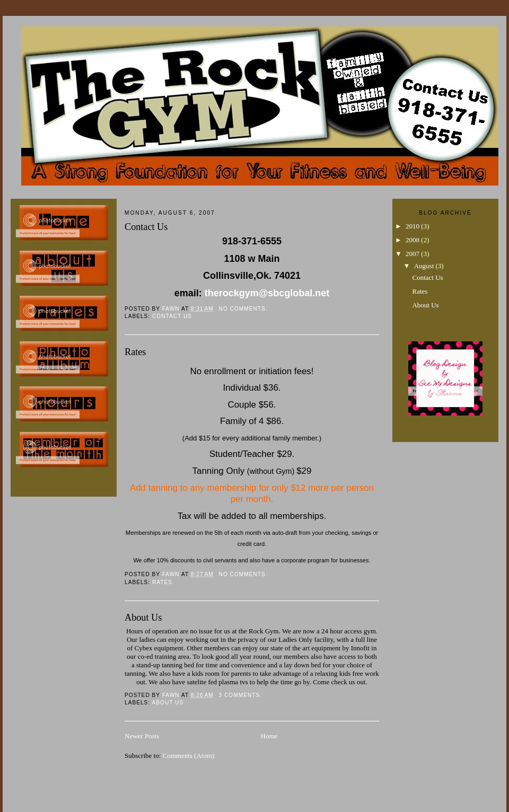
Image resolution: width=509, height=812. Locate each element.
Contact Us (146, 227)
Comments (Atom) (189, 756)
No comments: (244, 309)
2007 (413, 254)
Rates (135, 352)
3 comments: (242, 695)
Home (269, 736)
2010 (413, 226)
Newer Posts (142, 736)
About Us (143, 617)
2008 (413, 240)
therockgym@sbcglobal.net (267, 293)
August (425, 266)
